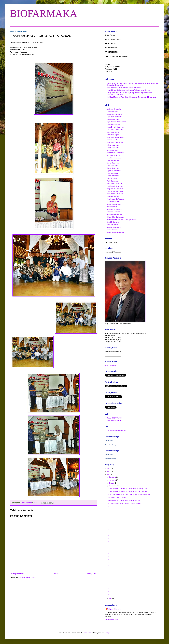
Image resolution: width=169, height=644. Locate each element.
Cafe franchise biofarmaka (115, 153)
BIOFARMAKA (44, 13)
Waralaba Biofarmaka (114, 227)
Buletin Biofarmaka (113, 145)
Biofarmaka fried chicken (115, 142)
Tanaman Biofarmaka (114, 204)
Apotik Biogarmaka (113, 119)
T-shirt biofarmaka (113, 202)
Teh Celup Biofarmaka (114, 209)
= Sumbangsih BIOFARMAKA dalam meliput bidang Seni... (128, 489)
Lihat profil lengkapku (112, 619)
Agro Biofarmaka (112, 112)
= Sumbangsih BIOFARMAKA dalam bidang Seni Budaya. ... (129, 491)
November (113, 480)
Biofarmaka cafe (112, 140)
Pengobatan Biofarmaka (115, 189)
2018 (109, 472)
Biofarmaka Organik (113, 135)
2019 (109, 469)
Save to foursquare (111, 365)
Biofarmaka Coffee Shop (115, 130)
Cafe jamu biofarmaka (114, 155)
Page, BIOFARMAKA (114, 421)
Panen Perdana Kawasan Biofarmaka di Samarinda (124, 88)
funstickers (87, 633)
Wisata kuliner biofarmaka (115, 232)
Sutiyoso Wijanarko (114, 609)
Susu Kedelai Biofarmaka (115, 199)
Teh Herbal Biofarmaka (114, 214)
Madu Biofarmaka (112, 178)
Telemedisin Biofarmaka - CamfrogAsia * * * (121, 220)
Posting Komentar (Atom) (27, 577)
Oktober (112, 483)
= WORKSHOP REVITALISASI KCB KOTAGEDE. (125, 503)
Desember (113, 477)
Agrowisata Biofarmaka (114, 114)
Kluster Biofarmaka (113, 168)
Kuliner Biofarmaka (113, 176)
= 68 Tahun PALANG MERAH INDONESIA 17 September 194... (130, 494)
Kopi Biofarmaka (112, 173)
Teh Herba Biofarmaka (114, 212)
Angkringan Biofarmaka (114, 117)
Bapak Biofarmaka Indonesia (116, 122)
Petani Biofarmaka (113, 197)
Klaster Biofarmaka (113, 163)
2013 (109, 475)
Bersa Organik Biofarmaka (115, 127)
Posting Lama (92, 574)
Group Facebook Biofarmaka (116, 431)
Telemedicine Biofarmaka (115, 217)
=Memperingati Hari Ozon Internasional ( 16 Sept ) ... (126, 500)
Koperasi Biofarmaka (114, 171)
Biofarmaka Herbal (113, 132)
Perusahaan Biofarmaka (115, 194)
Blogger (108, 633)
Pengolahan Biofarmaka (115, 191)
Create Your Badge (111, 445)
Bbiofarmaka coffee (113, 125)
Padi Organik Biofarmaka (115, 186)
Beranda (55, 574)
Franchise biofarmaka (114, 158)
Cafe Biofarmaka (112, 150)
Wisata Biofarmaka (113, 230)
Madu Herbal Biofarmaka (115, 184)
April (111, 598)
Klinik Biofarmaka (112, 166)
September (113, 486)
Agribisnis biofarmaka (114, 109)
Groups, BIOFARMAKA (114, 418)
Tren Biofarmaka (112, 225)
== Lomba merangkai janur (117, 497)
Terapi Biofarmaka (113, 222)
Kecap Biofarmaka (113, 160)
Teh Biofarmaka (112, 207)
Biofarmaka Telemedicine (115, 137)
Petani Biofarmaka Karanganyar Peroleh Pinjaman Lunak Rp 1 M (128, 90)
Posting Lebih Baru (17, 574)
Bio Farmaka (109, 441)
